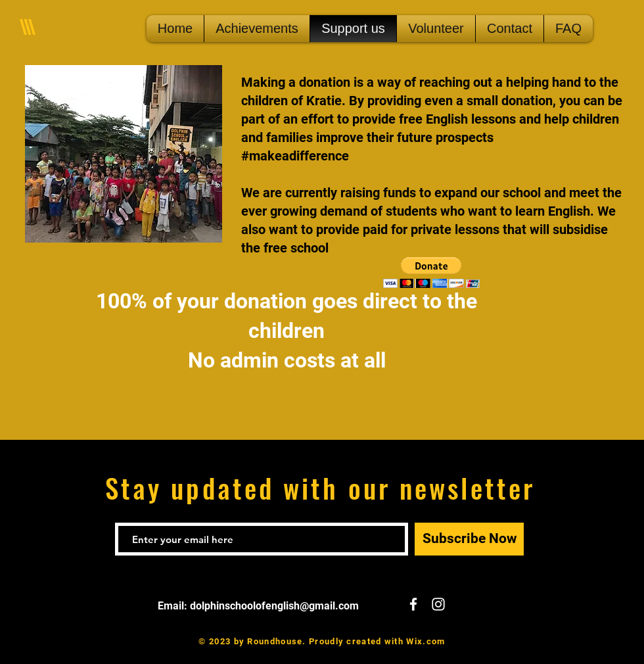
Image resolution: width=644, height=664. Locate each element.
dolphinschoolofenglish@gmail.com (274, 606)
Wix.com (425, 641)
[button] (431, 273)
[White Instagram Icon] (438, 604)
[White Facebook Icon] (413, 604)
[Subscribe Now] (469, 539)
